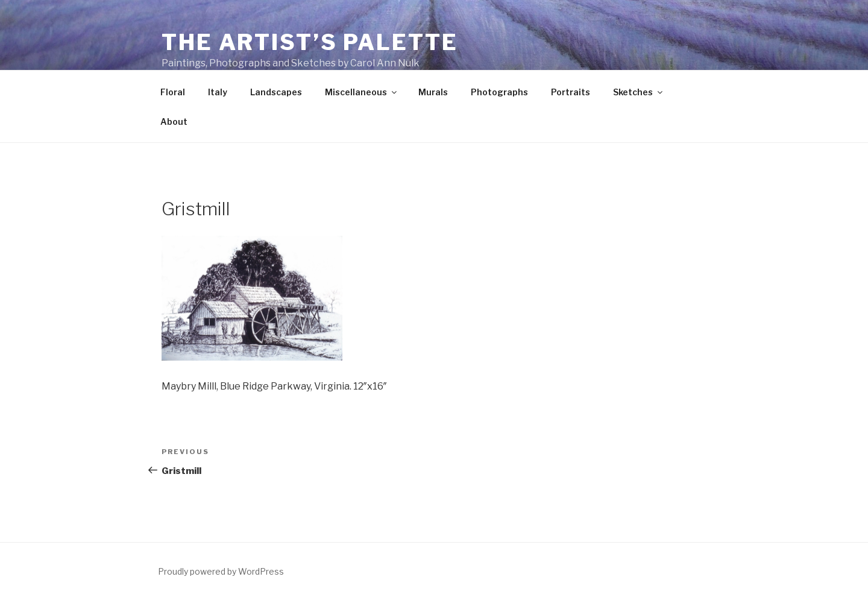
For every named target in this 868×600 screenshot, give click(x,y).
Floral (173, 92)
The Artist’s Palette (310, 42)
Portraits (571, 92)
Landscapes (276, 92)
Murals (433, 92)
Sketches (639, 92)
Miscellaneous (362, 92)
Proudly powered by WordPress (221, 571)
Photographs (499, 92)
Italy (218, 92)
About (174, 122)
